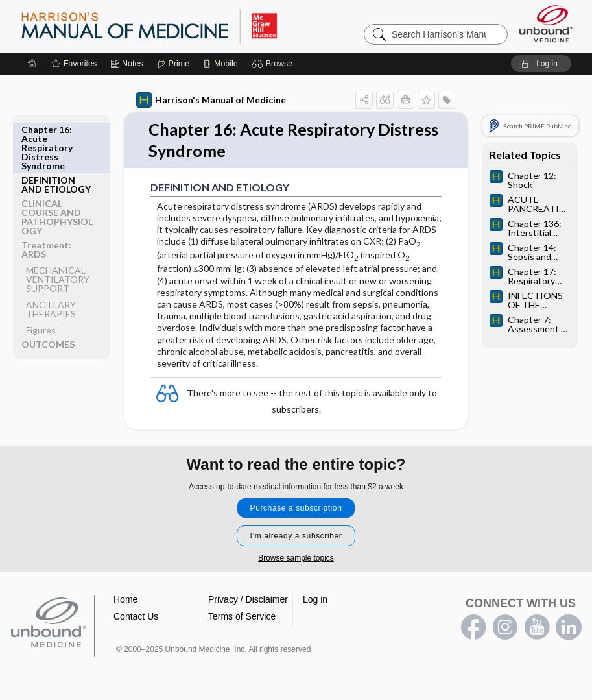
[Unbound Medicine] (546, 24)
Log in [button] (315, 601)
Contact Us (136, 618)
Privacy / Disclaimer (248, 601)
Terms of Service (242, 618)
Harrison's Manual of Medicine (211, 100)
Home (125, 601)
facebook (473, 629)
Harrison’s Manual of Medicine (183, 26)
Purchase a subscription (296, 509)
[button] (274, 64)
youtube (537, 629)
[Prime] (173, 64)
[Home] (32, 64)
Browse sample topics (296, 559)
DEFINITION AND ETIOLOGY (56, 134)
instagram (505, 629)
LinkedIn (569, 629)
